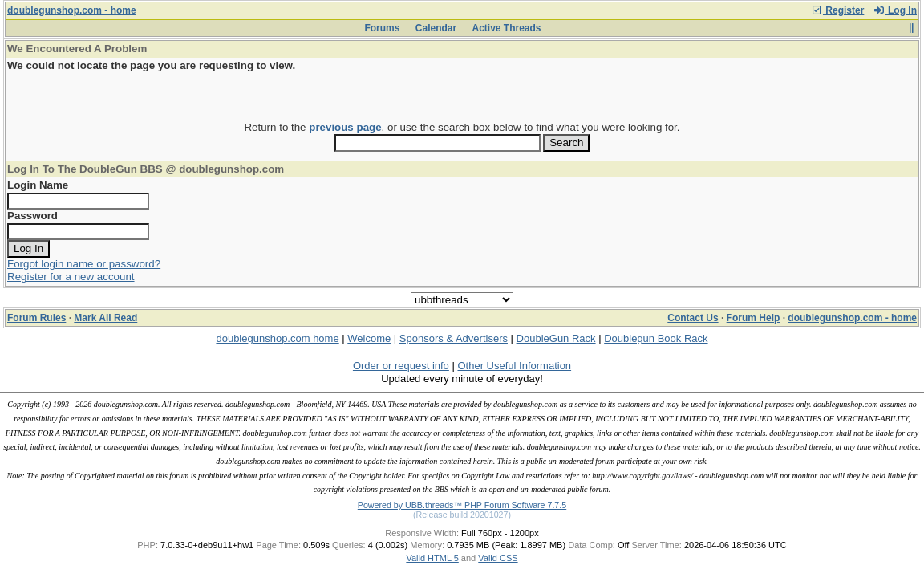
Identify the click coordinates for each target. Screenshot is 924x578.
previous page (345, 127)
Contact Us (693, 318)
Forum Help (754, 318)
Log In (895, 10)
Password (32, 216)
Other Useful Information (514, 366)
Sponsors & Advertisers (454, 338)
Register (837, 10)
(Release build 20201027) (462, 515)
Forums (382, 28)
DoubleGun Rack (556, 338)
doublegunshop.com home (277, 338)
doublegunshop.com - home (72, 10)
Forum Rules (36, 318)
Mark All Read (105, 318)
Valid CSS (498, 558)
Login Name (38, 185)
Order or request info (401, 366)
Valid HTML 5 (432, 558)
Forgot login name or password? (84, 264)
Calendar (436, 28)
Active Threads (507, 28)
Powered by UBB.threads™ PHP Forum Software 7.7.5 (462, 505)
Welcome (369, 338)
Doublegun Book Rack (656, 338)
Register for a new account (71, 277)
